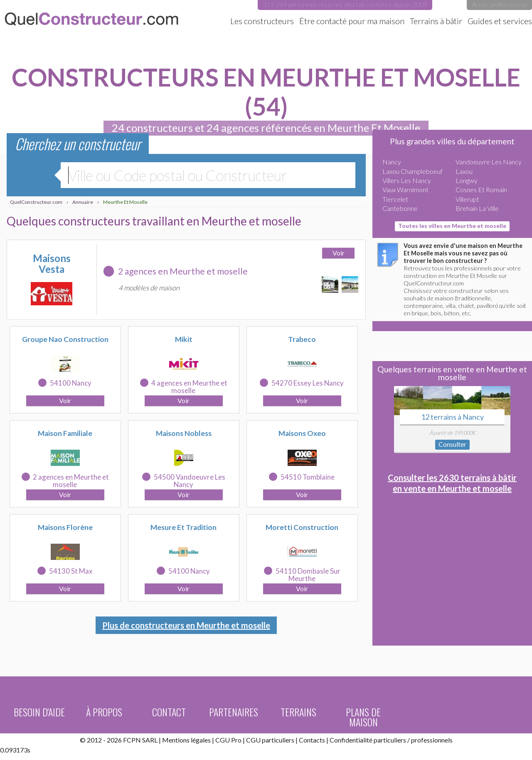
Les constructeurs (262, 21)
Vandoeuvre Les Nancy (489, 162)
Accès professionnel (499, 4)
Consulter (452, 444)
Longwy (467, 180)
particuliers (390, 740)
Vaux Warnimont (405, 189)
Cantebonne (400, 208)
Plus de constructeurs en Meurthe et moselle (186, 625)
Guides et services (500, 21)
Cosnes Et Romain (481, 189)
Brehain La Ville (477, 208)
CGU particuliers (270, 740)
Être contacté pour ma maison (352, 21)
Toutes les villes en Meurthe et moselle (452, 226)
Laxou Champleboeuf (413, 171)
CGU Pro (228, 740)
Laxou (464, 171)
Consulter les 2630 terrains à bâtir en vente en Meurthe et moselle (452, 483)
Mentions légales (186, 740)
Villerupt (467, 199)
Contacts (312, 740)
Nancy (392, 162)
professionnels (432, 740)
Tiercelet (395, 199)
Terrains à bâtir (436, 21)
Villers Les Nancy (407, 180)
